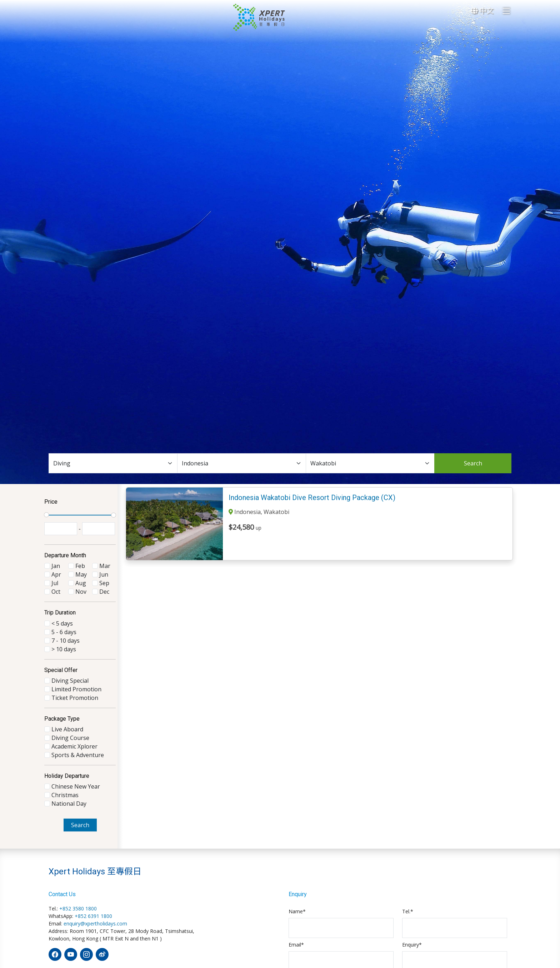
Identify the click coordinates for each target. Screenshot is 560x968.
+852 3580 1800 (78, 908)
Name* (297, 911)
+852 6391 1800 (93, 916)
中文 (482, 11)
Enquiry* (412, 945)
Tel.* (408, 911)
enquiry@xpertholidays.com (95, 923)
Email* (296, 945)
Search (473, 463)
